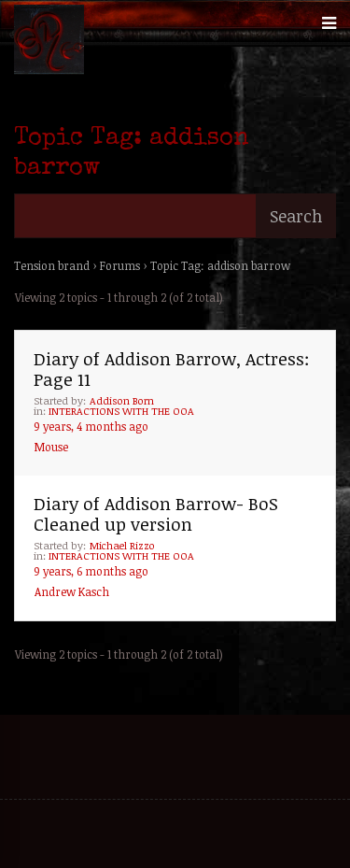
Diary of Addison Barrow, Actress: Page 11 (172, 369)
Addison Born (122, 400)
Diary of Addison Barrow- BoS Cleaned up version (156, 514)
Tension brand (52, 265)
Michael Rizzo (122, 545)
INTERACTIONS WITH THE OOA (121, 411)
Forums (120, 265)
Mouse (51, 447)
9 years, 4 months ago (91, 426)
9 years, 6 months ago (91, 571)
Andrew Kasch (72, 591)
